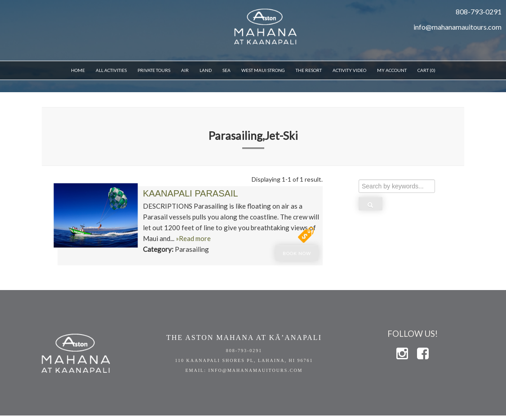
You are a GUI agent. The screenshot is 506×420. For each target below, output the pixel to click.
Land (206, 70)
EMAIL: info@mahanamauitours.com (244, 370)
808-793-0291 (244, 351)
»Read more (193, 238)
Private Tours (154, 70)
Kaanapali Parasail (191, 193)
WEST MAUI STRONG (263, 70)
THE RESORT (309, 70)
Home (78, 70)
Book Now (297, 253)
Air (185, 70)
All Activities (111, 70)
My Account (392, 70)
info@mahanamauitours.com (457, 27)
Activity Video (349, 70)
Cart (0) (426, 70)
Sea (226, 70)
